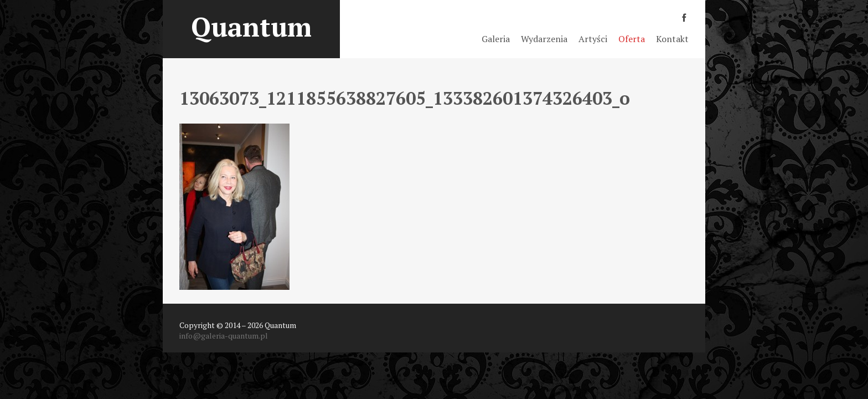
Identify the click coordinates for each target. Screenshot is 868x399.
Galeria (496, 39)
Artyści (593, 39)
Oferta (632, 39)
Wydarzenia (544, 39)
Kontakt (672, 39)
